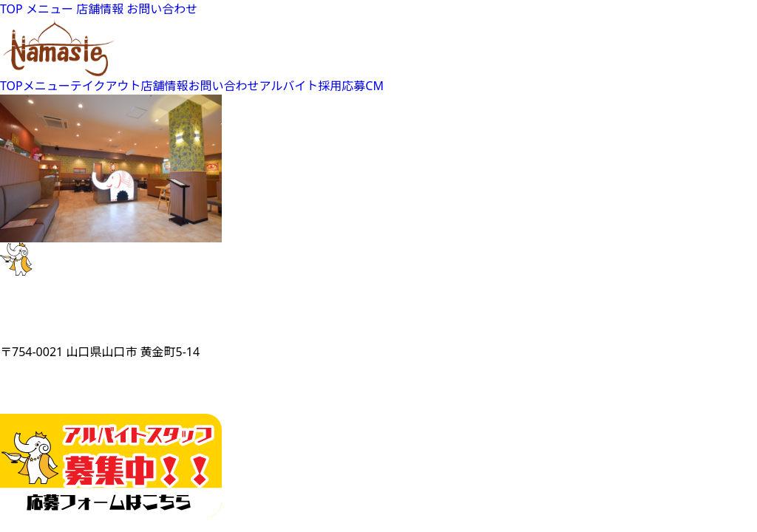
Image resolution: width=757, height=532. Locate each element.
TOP (11, 9)
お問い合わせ (162, 9)
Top (722, 497)
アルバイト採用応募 (313, 86)
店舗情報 (100, 9)
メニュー (50, 9)
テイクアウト (106, 86)
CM (374, 86)
